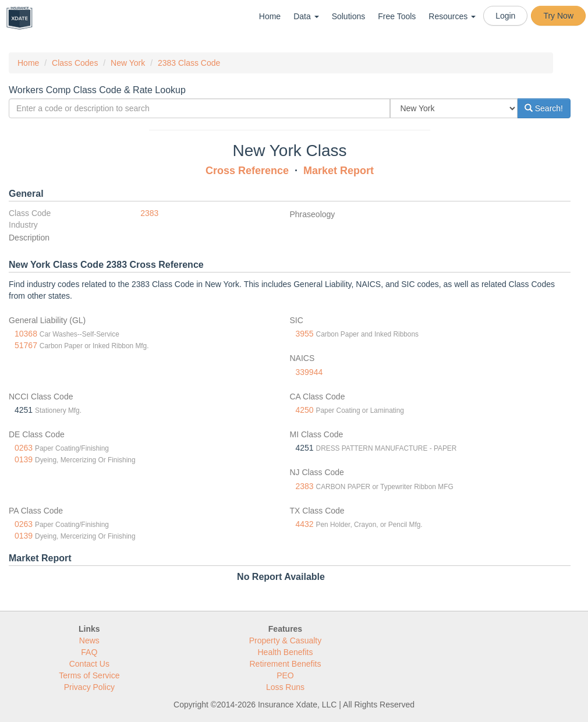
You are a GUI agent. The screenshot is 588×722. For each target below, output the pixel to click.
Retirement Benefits (286, 664)
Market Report (339, 171)
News (89, 640)
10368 (26, 334)
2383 (149, 213)
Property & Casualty (286, 640)
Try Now (558, 16)
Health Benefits (286, 652)
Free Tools (397, 16)
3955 (305, 334)
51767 (26, 345)
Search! (544, 108)
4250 (305, 410)
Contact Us (89, 664)
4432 (305, 524)
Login (505, 16)
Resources (452, 16)
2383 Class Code (189, 63)
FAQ (89, 652)
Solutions (349, 16)
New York (128, 63)
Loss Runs (285, 687)
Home (270, 16)
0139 (24, 459)
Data (306, 16)
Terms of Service (89, 675)
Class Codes (75, 63)
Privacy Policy (89, 687)
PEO (285, 675)
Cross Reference (247, 171)
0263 (24, 448)
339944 (309, 372)
